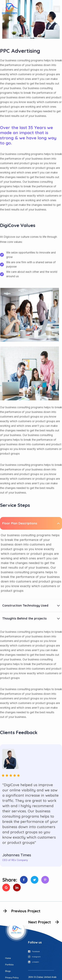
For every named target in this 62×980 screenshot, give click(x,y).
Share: (10, 880)
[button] (57, 9)
